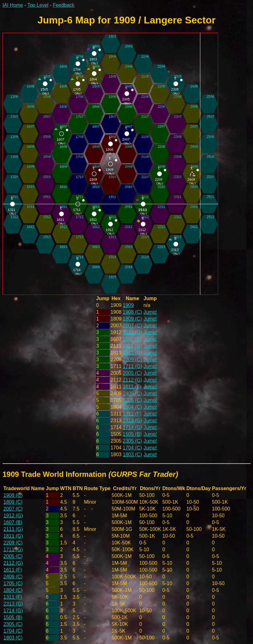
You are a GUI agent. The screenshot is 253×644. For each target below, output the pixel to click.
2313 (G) (132, 421)
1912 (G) (132, 332)
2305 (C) (132, 441)
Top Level (38, 5)
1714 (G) (132, 427)
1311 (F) (132, 414)
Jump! (150, 312)
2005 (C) (132, 373)
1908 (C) (132, 312)
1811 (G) (132, 353)
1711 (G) (132, 366)
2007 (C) (132, 326)
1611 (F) (132, 387)
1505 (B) (132, 434)
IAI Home (13, 5)
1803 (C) (132, 454)
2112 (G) (132, 380)
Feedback (63, 5)
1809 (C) (132, 319)
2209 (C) (132, 359)
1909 (128, 305)
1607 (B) (132, 339)
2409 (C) (132, 393)
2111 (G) (132, 346)
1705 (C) (132, 400)
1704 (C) (132, 448)
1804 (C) (132, 407)
